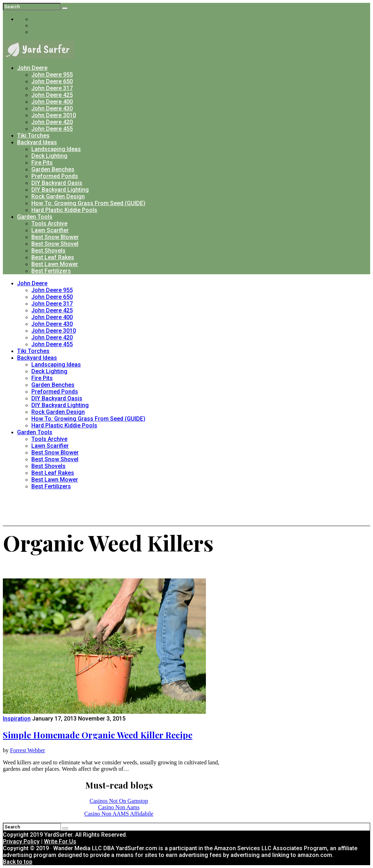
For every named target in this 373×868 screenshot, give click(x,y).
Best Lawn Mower (55, 264)
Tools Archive (49, 224)
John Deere (32, 68)
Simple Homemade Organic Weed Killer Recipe (98, 735)
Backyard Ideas (37, 142)
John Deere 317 (52, 88)
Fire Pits (42, 163)
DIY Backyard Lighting (60, 190)
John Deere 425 (52, 95)
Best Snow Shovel (55, 244)
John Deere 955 (52, 75)
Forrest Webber (27, 750)
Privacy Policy (21, 841)
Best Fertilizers (51, 271)
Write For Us (60, 841)
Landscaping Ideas (56, 149)
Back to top (18, 862)
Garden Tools (35, 217)
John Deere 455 (52, 129)
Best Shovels (48, 251)
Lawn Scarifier (50, 230)
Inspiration (17, 719)
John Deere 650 (52, 81)
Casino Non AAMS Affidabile (119, 814)
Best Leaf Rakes (53, 257)
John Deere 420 (52, 122)
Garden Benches (53, 169)
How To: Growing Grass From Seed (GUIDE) (88, 203)
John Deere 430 (52, 108)
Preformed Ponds (55, 176)
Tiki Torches (33, 136)
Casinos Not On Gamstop (119, 801)
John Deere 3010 (54, 115)
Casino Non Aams (119, 807)
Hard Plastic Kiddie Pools (64, 210)
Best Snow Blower (55, 237)
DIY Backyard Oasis (57, 183)
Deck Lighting (49, 156)
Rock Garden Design (58, 196)
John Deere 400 (52, 102)
